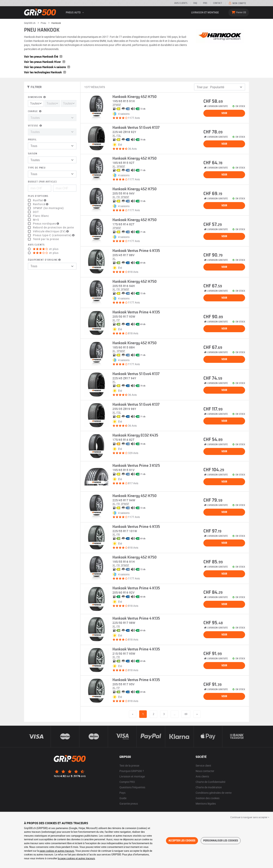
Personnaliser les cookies (221, 841)
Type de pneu (37, 168)
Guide (123, 798)
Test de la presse (129, 766)
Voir (224, 113)
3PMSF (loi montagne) (48, 208)
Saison (33, 154)
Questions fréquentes (132, 787)
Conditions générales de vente (214, 793)
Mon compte (237, 3)
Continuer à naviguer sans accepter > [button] (250, 817)
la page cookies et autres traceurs (76, 858)
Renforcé (41, 204)
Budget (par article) (42, 182)
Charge (35, 111)
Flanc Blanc (41, 216)
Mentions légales (206, 804)
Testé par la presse (46, 239)
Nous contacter (205, 771)
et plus (46, 249)
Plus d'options (38, 196)
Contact (218, 3)
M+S (36, 220)
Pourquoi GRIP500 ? (132, 771)
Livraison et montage (205, 13)
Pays (122, 793)
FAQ (195, 3)
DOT (36, 212)
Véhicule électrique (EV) (51, 231)
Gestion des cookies (208, 798)
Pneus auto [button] (75, 13)
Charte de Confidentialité (210, 782)
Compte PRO (127, 782)
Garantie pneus (129, 804)
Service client (203, 766)
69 (186, 714)
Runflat (40, 200)
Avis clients (181, 3)
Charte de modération (209, 787)
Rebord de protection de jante (53, 227)
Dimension (37, 97)
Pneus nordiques (46, 224)
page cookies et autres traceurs (57, 851)
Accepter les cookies (182, 841)
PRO (205, 3)
